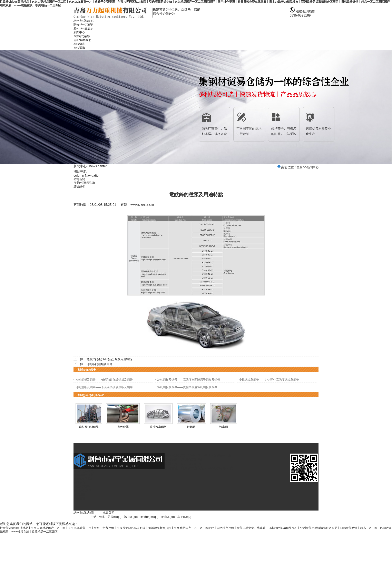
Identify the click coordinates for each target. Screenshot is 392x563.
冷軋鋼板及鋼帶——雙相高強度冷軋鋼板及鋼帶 (187, 387)
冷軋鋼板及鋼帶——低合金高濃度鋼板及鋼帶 (104, 387)
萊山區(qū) (168, 517)
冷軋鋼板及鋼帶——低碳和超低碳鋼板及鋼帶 (104, 380)
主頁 (300, 167)
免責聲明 (109, 513)
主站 (94, 517)
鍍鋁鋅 (191, 427)
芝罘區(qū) (114, 517)
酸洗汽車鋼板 (158, 427)
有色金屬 (123, 427)
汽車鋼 (224, 427)
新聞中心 (313, 167)
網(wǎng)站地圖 (84, 513)
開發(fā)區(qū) (149, 517)
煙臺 (102, 517)
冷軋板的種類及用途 (99, 364)
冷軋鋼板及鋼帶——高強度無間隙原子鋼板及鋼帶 (189, 380)
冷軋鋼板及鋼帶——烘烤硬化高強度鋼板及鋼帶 (269, 380)
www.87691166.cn (142, 205)
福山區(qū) (131, 517)
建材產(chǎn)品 (89, 427)
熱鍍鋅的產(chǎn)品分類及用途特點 (109, 359)
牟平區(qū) (184, 517)
